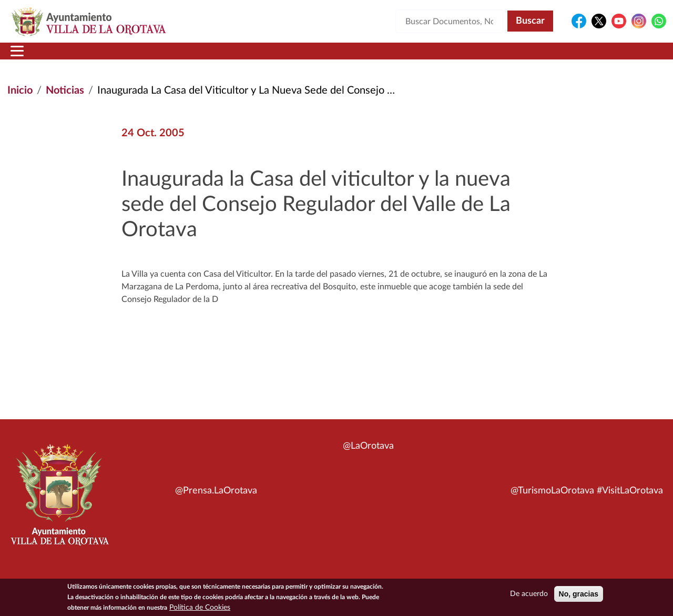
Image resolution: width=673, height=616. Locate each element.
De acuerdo (529, 594)
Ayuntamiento (176, 57)
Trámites (391, 57)
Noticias (65, 103)
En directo (527, 57)
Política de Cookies (200, 608)
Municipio (88, 57)
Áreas (253, 57)
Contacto (460, 57)
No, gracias (579, 594)
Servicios (319, 57)
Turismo (595, 57)
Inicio (28, 57)
